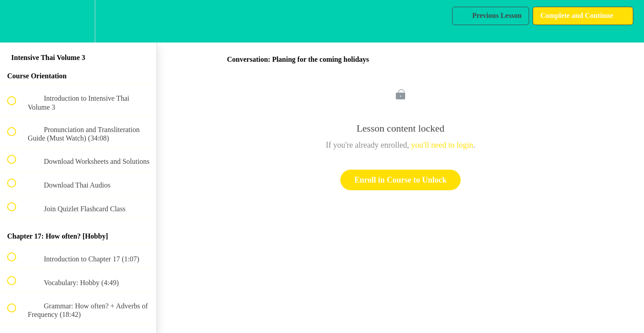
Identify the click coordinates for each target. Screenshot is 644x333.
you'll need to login (442, 145)
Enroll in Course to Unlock (400, 180)
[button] (17, 21)
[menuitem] (78, 21)
